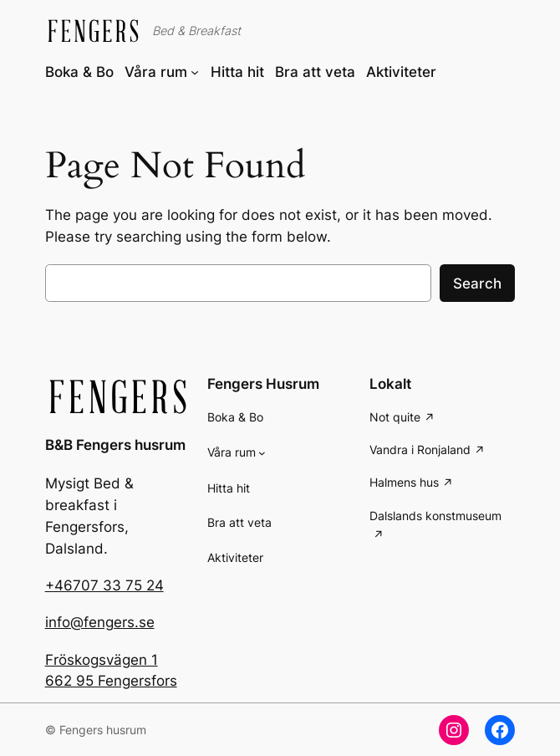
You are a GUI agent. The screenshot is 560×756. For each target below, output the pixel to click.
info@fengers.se (100, 622)
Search (477, 283)
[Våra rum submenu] (195, 72)
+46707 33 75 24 (104, 585)
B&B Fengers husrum (115, 445)
